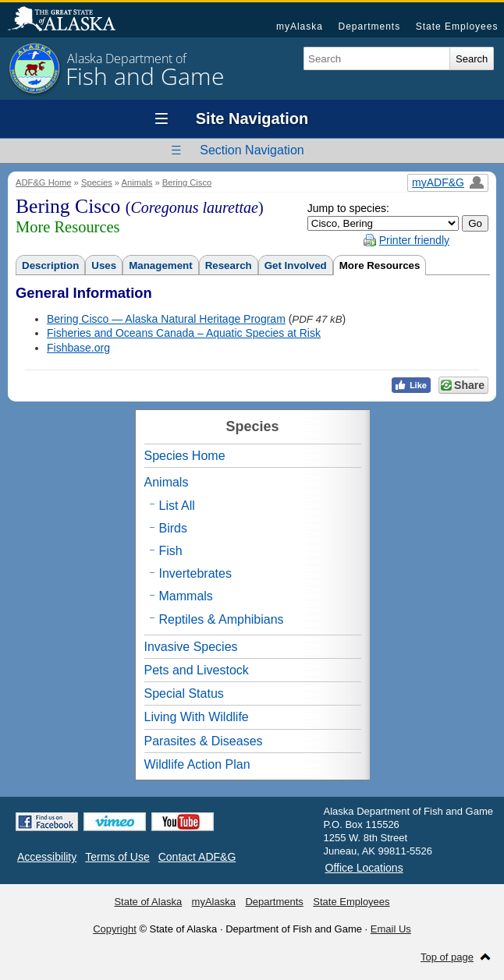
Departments (369, 27)
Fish (171, 551)
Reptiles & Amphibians (222, 619)
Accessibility (47, 857)
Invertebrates (195, 573)
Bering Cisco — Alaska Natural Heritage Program (166, 319)
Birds (173, 528)
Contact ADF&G (197, 857)
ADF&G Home (44, 182)
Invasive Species (191, 647)
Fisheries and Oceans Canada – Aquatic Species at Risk (184, 333)
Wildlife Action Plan (197, 764)
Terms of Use (117, 857)
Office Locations (364, 868)
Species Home (185, 456)
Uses (104, 265)
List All (177, 506)
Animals (137, 182)
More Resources (380, 265)
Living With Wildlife (197, 717)
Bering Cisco (187, 182)
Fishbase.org (78, 348)
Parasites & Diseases (204, 741)
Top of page (447, 957)
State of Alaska (69, 20)
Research (229, 265)
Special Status (184, 693)
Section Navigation (252, 150)
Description (50, 265)
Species (97, 182)
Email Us (391, 929)
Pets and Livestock (197, 670)
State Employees (457, 27)
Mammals (186, 596)
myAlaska (300, 27)
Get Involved (296, 265)
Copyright (115, 929)
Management (160, 265)
